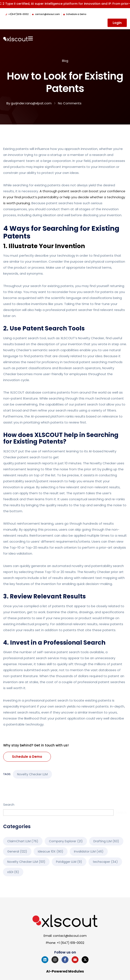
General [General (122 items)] (17, 851)
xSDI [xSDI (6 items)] (13, 872)
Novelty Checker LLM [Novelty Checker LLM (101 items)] (26, 862)
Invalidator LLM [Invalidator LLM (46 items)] (89, 851)
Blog (65, 61)
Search (9, 805)
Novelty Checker (91, 338)
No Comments (70, 103)
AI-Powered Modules (65, 971)
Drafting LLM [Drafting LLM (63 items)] (106, 841)
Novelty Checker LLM (32, 774)
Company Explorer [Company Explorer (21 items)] (66, 841)
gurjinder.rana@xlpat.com (31, 103)
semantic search (46, 350)
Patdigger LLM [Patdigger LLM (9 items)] (69, 862)
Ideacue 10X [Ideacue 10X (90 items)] (51, 851)
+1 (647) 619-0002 (71, 943)
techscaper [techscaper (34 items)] (105, 862)
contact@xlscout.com (70, 936)
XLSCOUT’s (69, 338)
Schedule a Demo (27, 757)
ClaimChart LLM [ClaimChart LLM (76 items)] (23, 841)
